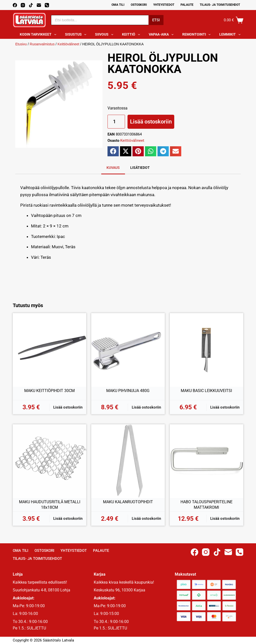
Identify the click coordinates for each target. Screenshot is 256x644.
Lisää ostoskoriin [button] (68, 407)
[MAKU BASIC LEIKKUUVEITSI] (206, 350)
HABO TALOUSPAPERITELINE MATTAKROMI (206, 505)
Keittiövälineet (68, 44)
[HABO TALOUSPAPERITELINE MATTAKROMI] (206, 461)
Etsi (156, 20)
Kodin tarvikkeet (39, 35)
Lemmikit (231, 35)
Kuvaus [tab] (113, 168)
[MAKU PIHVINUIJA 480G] (128, 350)
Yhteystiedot (164, 5)
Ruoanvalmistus (42, 44)
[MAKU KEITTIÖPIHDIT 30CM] (49, 350)
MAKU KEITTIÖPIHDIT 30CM (49, 391)
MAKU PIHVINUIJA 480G (128, 391)
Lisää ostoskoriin (151, 122)
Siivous (105, 35)
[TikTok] (31, 5)
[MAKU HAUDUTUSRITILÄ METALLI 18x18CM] (49, 461)
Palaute (187, 5)
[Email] (39, 5)
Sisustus (77, 35)
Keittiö (132, 35)
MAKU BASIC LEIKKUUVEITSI (206, 391)
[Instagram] (23, 5)
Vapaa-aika (162, 35)
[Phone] (47, 5)
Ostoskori (139, 5)
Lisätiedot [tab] (140, 168)
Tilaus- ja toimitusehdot (220, 5)
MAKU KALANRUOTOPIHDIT (128, 502)
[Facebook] (15, 5)
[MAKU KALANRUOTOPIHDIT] (128, 461)
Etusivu (21, 44)
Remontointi (197, 35)
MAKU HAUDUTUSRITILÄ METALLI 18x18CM (50, 505)
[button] (113, 151)
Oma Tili (118, 5)
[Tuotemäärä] (116, 122)
